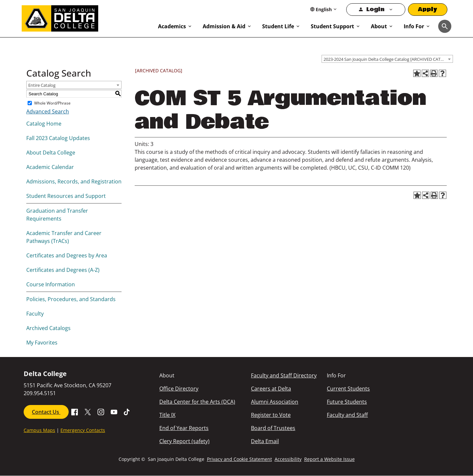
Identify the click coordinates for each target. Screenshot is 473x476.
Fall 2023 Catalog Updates (58, 138)
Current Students (348, 389)
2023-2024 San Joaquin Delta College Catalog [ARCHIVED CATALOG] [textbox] (388, 59)
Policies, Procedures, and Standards (71, 299)
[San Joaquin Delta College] (87, 17)
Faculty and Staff (347, 415)
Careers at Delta (271, 389)
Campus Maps (39, 430)
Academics (172, 26)
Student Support (332, 26)
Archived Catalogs (48, 328)
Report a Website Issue (329, 459)
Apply (428, 9)
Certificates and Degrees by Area (67, 255)
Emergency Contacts (83, 430)
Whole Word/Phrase (52, 103)
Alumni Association (275, 402)
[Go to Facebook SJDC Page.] (75, 411)
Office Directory (179, 389)
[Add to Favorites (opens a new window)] (417, 73)
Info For (414, 26)
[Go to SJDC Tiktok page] (127, 411)
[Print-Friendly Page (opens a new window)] (434, 73)
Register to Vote (271, 415)
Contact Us (46, 412)
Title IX (167, 415)
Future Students (347, 402)
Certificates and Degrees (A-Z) (63, 270)
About (379, 26)
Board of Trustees (273, 428)
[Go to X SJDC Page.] (88, 411)
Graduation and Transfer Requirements (57, 215)
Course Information (51, 284)
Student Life (278, 26)
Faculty (35, 314)
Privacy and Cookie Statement (239, 459)
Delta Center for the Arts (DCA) (197, 402)
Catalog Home (44, 124)
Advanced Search (48, 111)
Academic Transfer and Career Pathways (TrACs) (64, 237)
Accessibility (288, 459)
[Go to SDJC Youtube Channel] (114, 411)
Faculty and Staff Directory (284, 375)
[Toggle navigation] (445, 26)
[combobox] (387, 59)
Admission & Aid (224, 26)
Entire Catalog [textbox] (42, 85)
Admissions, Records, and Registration (74, 181)
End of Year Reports (184, 428)
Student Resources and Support (66, 196)
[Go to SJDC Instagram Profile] (101, 411)
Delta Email (265, 441)
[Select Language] (324, 9)
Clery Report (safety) (184, 441)
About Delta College (51, 153)
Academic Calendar (50, 167)
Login (375, 9)
